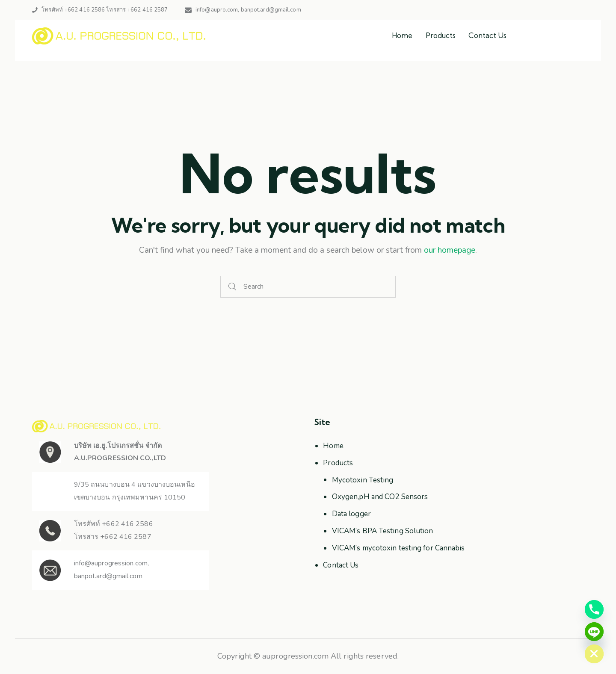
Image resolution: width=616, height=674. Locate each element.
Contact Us (341, 565)
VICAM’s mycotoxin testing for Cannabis (398, 548)
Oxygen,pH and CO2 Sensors (380, 497)
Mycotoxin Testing (363, 480)
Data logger (351, 514)
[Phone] (594, 609)
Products (338, 463)
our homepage (450, 250)
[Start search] (232, 287)
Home (333, 446)
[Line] (594, 632)
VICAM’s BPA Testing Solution (383, 531)
